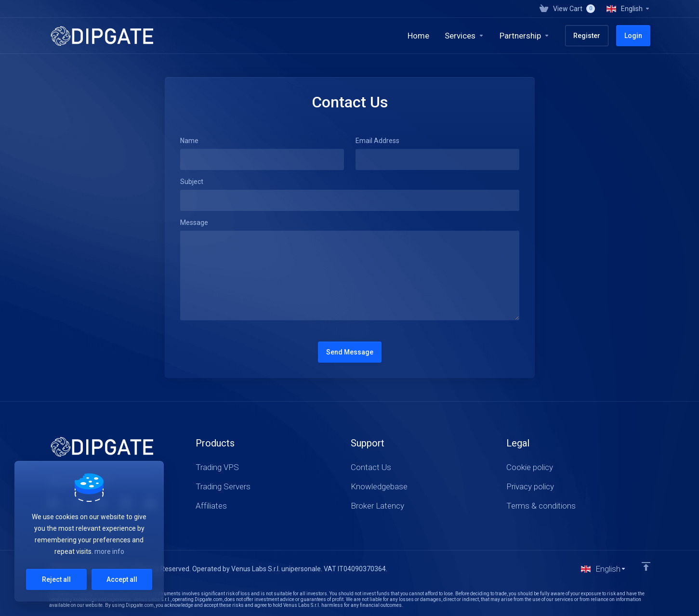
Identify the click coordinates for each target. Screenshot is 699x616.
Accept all (122, 579)
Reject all (56, 579)
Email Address (377, 141)
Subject (192, 182)
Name (189, 141)
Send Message (350, 352)
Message (194, 223)
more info (109, 551)
